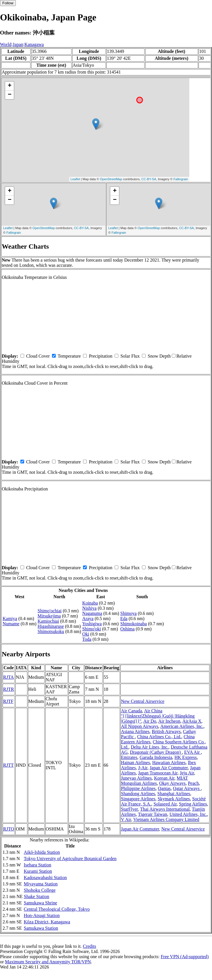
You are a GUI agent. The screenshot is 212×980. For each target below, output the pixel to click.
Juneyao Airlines (136, 778)
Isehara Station (38, 865)
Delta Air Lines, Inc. (150, 747)
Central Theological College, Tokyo (57, 909)
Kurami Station (38, 871)
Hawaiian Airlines (169, 763)
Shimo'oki (91, 629)
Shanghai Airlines (174, 794)
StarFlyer (129, 809)
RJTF (8, 701)
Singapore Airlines (138, 799)
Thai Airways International (165, 809)
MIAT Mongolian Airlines (154, 781)
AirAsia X (192, 721)
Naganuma (92, 613)
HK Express (186, 757)
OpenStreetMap (111, 179)
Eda (124, 619)
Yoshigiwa (92, 624)
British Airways (166, 731)
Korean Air (164, 778)
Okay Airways (172, 783)
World (6, 44)
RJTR (8, 689)
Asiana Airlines (135, 731)
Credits (89, 946)
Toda (87, 639)
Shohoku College (40, 890)
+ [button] (10, 86)
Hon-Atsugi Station (42, 915)
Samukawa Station (41, 928)
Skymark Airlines (174, 799)
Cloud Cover (38, 356)
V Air (126, 819)
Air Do (150, 721)
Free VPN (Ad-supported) (185, 957)
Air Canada (131, 711)
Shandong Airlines (138, 794)
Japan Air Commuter (169, 768)
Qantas (164, 788)
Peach (193, 783)
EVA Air (192, 752)
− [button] (10, 95)
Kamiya (10, 619)
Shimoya (129, 613)
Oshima (128, 629)
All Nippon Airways (140, 726)
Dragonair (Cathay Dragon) (156, 752)
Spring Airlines (193, 804)
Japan (18, 44)
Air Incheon (169, 721)
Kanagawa (34, 44)
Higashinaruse (51, 626)
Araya (88, 619)
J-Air (143, 768)
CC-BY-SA (149, 179)
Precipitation (101, 356)
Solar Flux (130, 356)
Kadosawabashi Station (45, 878)
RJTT (8, 765)
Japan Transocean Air (158, 773)
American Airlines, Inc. (182, 726)
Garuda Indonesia (156, 757)
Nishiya (89, 608)
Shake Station (36, 896)
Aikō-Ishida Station (42, 852)
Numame (11, 624)
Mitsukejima (49, 616)
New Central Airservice (143, 701)
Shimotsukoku (51, 631)
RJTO (9, 829)
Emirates (129, 757)
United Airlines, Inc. (188, 814)
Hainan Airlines (135, 763)
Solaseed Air (165, 804)
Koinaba (90, 603)
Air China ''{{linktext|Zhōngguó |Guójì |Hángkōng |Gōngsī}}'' (158, 716)
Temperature (69, 356)
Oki (86, 634)
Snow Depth (159, 356)
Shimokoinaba (134, 624)
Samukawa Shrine (41, 903)
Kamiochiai (48, 621)
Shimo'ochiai (50, 611)
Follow (8, 3)
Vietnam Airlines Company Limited (166, 819)
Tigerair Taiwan (153, 814)
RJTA (8, 677)
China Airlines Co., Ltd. (159, 737)
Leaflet (75, 179)
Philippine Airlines (138, 788)
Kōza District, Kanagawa (47, 922)
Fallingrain (181, 179)
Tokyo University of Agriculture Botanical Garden (70, 859)
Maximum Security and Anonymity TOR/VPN (48, 962)
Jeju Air (187, 773)
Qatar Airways (187, 788)
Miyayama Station (41, 884)
